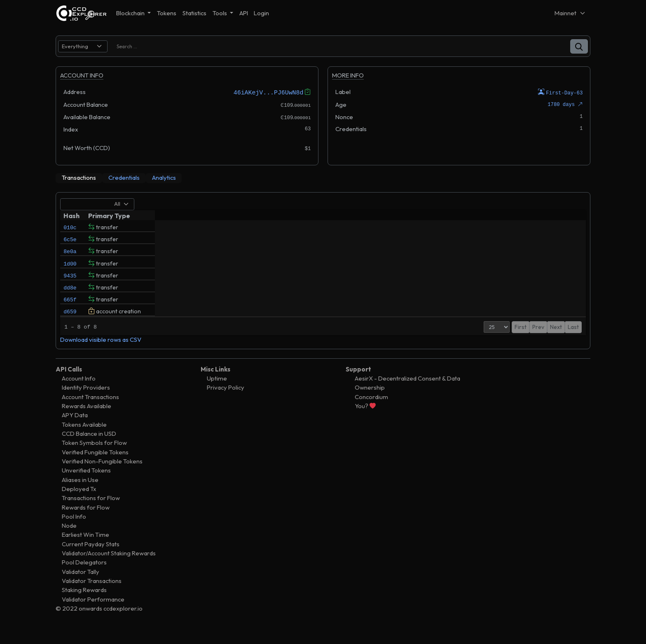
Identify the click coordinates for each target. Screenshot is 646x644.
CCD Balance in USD (89, 449)
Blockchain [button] (131, 13)
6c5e (70, 241)
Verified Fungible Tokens (95, 468)
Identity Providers (86, 403)
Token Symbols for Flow (94, 458)
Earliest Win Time (85, 550)
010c (70, 227)
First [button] (513, 343)
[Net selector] (570, 13)
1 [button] (543, 343)
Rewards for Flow (86, 523)
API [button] (244, 13)
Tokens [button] (167, 13)
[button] (579, 46)
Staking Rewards (84, 605)
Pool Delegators (84, 578)
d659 (70, 325)
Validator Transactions (92, 596)
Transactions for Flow (91, 514)
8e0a (70, 255)
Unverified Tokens (86, 486)
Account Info (79, 394)
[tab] (79, 178)
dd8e (70, 297)
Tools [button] (220, 13)
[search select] (83, 46)
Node (69, 541)
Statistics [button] (194, 13)
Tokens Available (84, 440)
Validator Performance (93, 615)
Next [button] (556, 343)
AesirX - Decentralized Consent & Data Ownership (407, 398)
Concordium (371, 412)
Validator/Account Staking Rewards (109, 569)
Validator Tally (81, 587)
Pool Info (74, 532)
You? (365, 422)
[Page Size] (489, 343)
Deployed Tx (79, 504)
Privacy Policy (226, 403)
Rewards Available (87, 422)
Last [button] (573, 343)
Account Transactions (90, 412)
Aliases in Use (80, 495)
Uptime (217, 394)
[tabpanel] (323, 278)
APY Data (75, 431)
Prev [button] (530, 343)
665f (70, 311)
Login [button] (261, 13)
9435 (70, 283)
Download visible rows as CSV (101, 355)
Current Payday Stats (91, 560)
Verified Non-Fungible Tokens (102, 477)
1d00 (70, 269)
